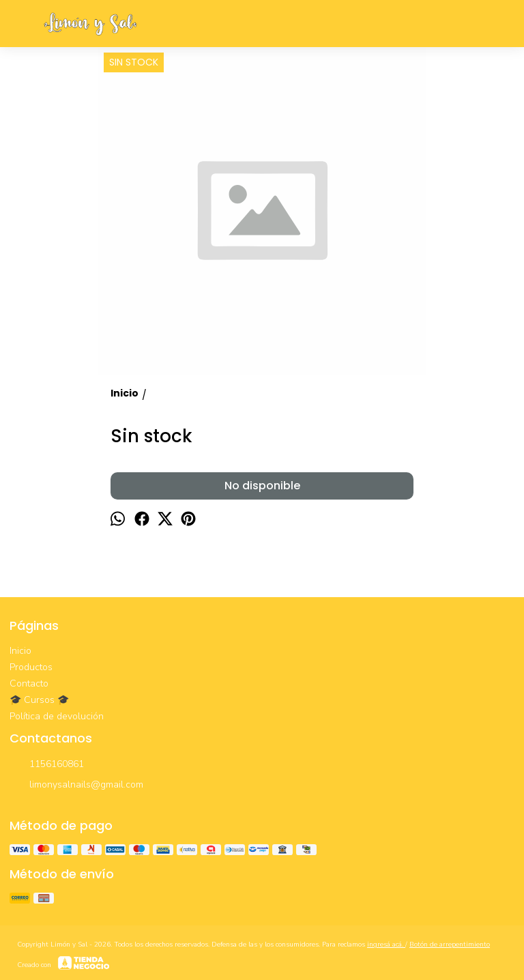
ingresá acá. (386, 945)
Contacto (29, 683)
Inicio (20, 651)
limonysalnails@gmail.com (76, 786)
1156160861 (47, 765)
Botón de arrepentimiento (450, 945)
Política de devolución (57, 716)
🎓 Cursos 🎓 (39, 700)
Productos (31, 667)
